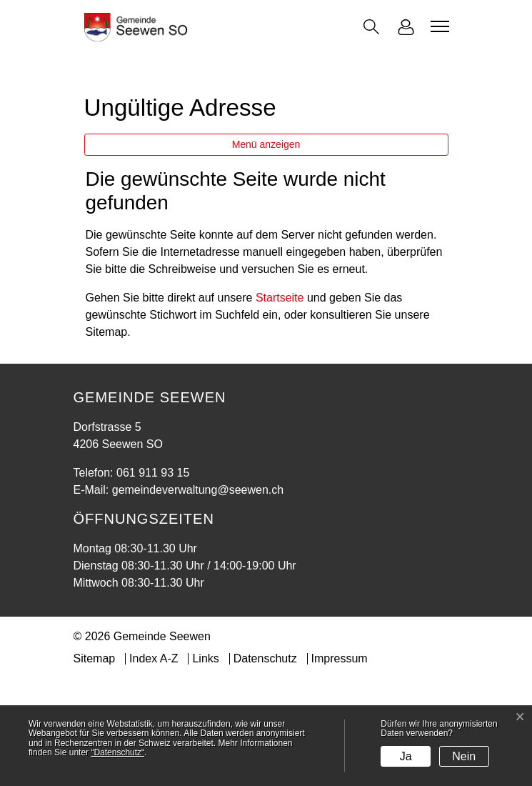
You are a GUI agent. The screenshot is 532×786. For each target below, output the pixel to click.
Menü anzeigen (266, 252)
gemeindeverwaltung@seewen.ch (198, 597)
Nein (464, 756)
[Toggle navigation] (438, 26)
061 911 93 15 (153, 580)
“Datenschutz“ (117, 752)
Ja (406, 756)
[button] (371, 27)
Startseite (280, 405)
